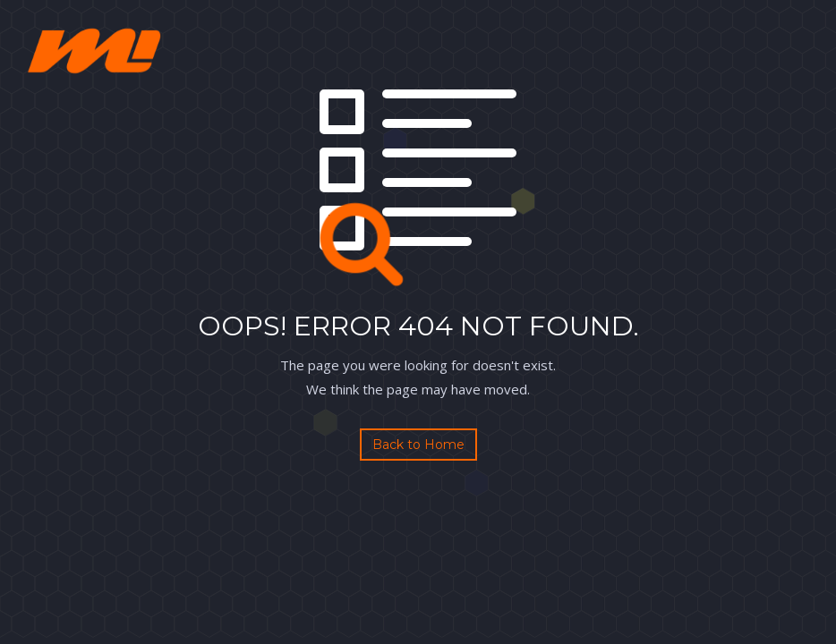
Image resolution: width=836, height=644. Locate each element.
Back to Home (418, 445)
